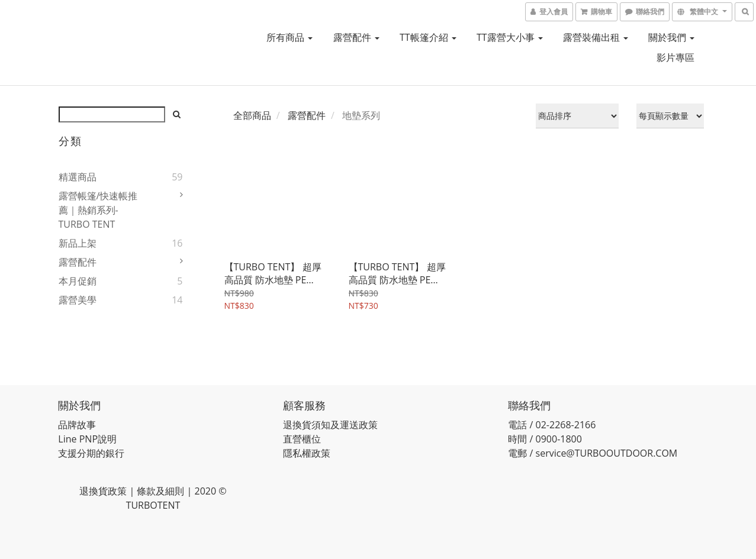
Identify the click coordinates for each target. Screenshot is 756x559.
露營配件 (356, 37)
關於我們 (671, 37)
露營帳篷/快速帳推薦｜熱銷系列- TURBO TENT (98, 210)
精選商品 (78, 177)
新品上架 (78, 243)
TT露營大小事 (510, 37)
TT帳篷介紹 (428, 37)
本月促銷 (78, 281)
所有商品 (289, 37)
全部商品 (252, 115)
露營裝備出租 (596, 37)
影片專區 (675, 57)
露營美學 (78, 300)
